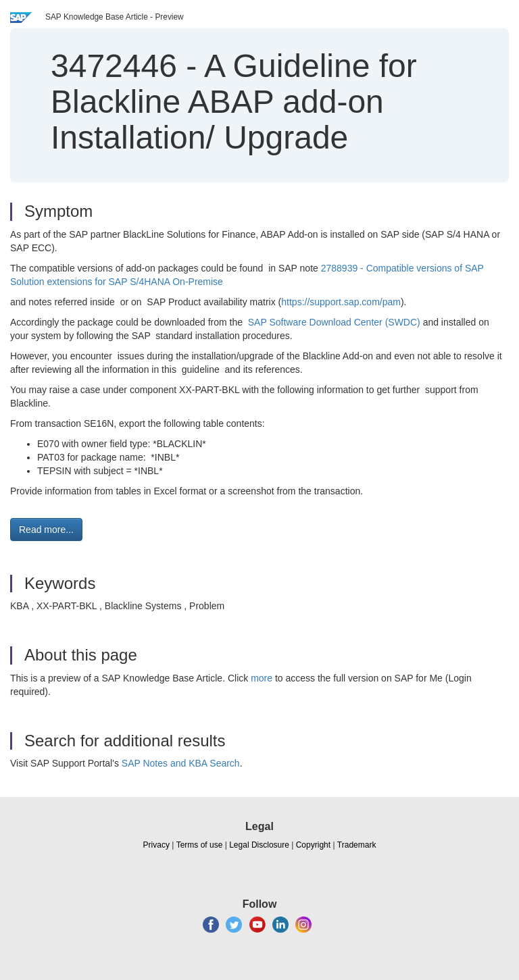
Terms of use (200, 845)
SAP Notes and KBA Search (181, 763)
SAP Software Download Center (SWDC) (336, 322)
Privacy (156, 845)
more (262, 678)
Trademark (357, 845)
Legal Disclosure (259, 845)
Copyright (313, 845)
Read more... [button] (46, 530)
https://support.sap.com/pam (341, 302)
